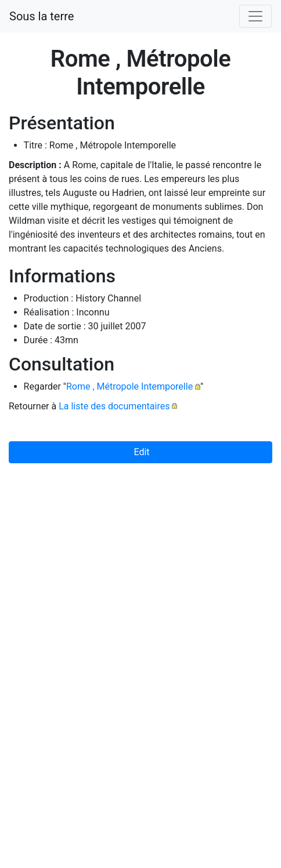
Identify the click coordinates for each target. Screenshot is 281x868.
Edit (140, 452)
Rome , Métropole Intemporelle (129, 386)
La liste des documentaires (114, 406)
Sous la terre (42, 16)
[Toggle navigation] (255, 16)
